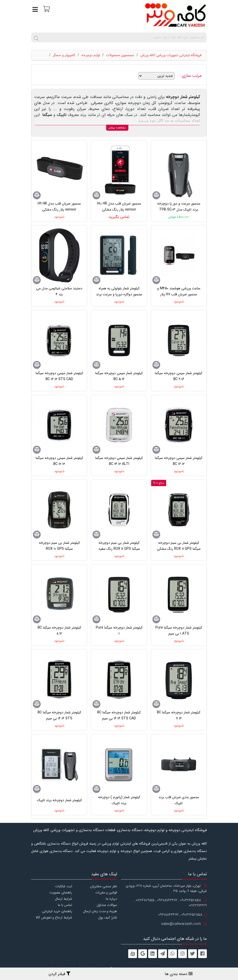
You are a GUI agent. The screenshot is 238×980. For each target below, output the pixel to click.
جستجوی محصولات (120, 55)
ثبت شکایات (64, 886)
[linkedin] (153, 954)
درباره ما (111, 899)
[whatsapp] (173, 954)
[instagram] (182, 954)
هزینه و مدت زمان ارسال (100, 911)
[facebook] (202, 954)
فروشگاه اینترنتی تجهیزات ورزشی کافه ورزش (171, 55)
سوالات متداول (107, 905)
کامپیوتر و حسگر (64, 55)
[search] (36, 37)
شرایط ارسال (63, 899)
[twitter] (192, 954)
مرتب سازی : (191, 76)
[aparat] (133, 954)
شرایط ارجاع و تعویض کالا (54, 917)
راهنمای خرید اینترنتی (57, 911)
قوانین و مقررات (106, 892)
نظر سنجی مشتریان (104, 886)
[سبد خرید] (46, 9)
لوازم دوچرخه (91, 55)
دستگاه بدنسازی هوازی (56, 851)
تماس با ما (65, 905)
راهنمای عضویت (61, 892)
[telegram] (163, 954)
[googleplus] (143, 954)
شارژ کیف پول (108, 917)
